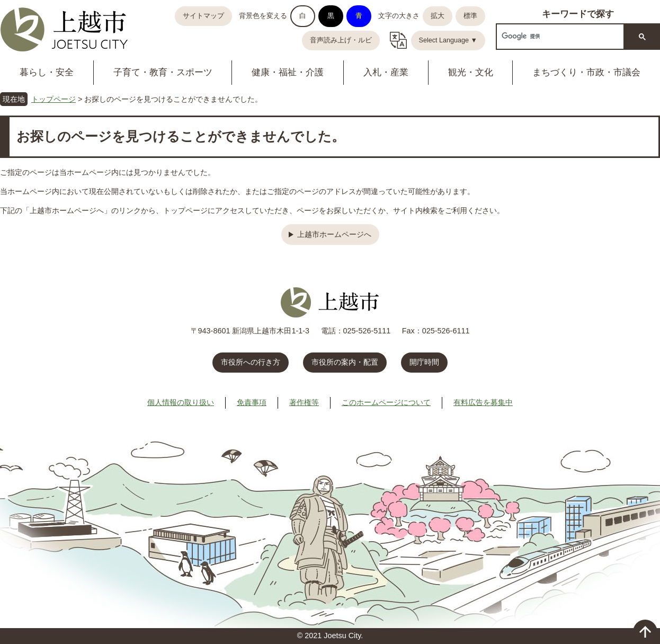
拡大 (438, 16)
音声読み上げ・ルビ (341, 40)
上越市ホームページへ (334, 234)
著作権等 (304, 402)
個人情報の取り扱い (181, 402)
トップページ (53, 99)
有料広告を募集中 (483, 402)
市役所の (345, 362)
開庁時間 (424, 362)
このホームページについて (386, 402)
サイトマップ (203, 16)
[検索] (559, 36)
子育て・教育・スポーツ (163, 72)
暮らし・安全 (47, 72)
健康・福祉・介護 (288, 72)
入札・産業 (386, 72)
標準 (470, 16)
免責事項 (252, 402)
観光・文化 (471, 72)
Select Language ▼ (448, 40)
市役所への (251, 362)
